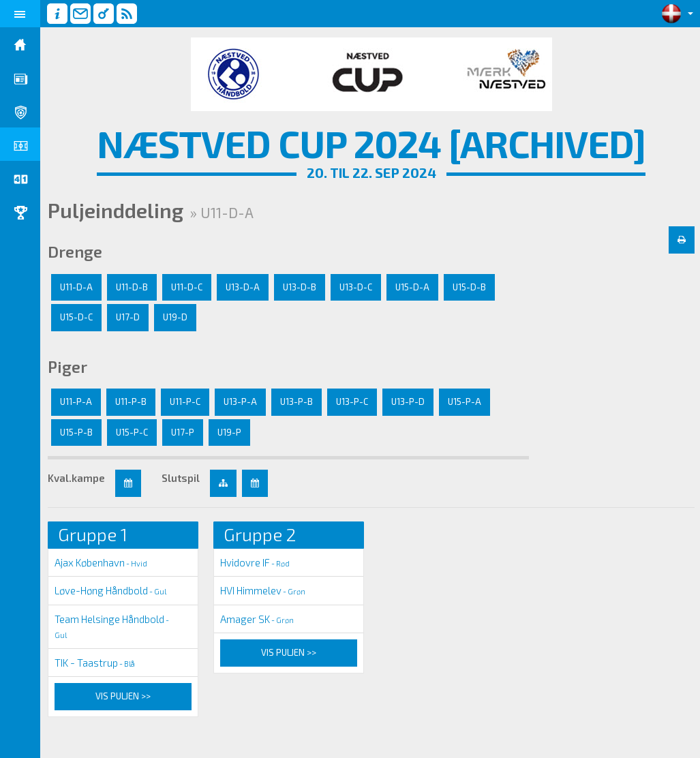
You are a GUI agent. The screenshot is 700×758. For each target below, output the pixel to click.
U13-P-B (297, 401)
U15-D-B (470, 287)
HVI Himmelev (263, 590)
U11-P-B (132, 401)
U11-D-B (133, 287)
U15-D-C (77, 317)
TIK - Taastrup (95, 663)
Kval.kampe (77, 478)
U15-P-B (77, 432)
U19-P (230, 432)
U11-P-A (77, 401)
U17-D (128, 317)
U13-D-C (356, 287)
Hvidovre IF (256, 562)
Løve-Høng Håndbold (111, 590)
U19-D (176, 317)
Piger (68, 367)
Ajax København (102, 562)
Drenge (76, 252)
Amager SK (258, 619)
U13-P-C (353, 401)
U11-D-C (187, 287)
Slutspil (181, 478)
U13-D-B (300, 287)
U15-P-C (133, 432)
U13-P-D (409, 401)
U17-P (183, 432)
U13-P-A (241, 401)
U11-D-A (77, 287)
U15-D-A (413, 287)
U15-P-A (465, 401)
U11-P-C (186, 401)
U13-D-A (243, 287)
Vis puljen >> (124, 696)
